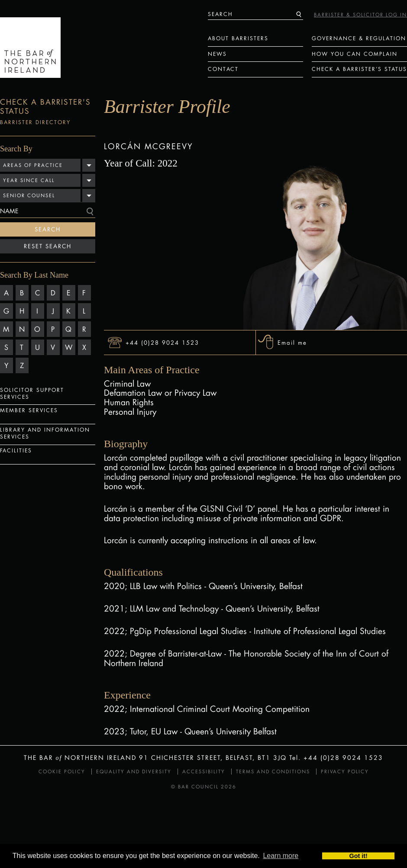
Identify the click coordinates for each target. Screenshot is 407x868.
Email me (292, 342)
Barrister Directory (35, 122)
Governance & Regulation (359, 38)
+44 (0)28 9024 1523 (162, 342)
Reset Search (48, 246)
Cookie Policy (62, 772)
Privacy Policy (345, 772)
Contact (223, 69)
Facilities (16, 450)
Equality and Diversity (134, 772)
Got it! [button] (359, 856)
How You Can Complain (355, 54)
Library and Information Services (45, 433)
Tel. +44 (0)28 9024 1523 (336, 757)
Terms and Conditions (273, 772)
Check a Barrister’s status (359, 69)
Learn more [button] (281, 856)
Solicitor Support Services (32, 393)
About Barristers (238, 38)
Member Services (29, 410)
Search (48, 229)
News (217, 54)
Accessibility (204, 772)
